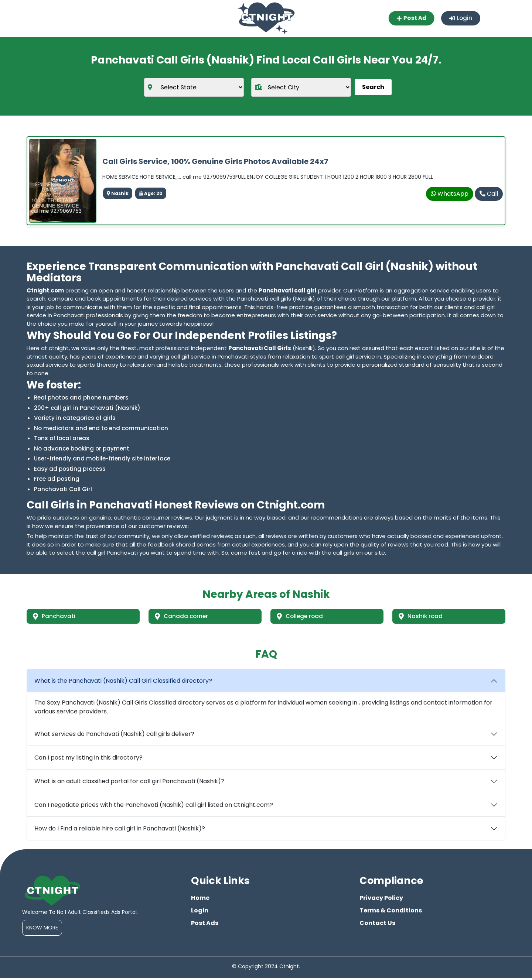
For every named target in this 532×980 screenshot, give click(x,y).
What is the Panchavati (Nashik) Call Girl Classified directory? (123, 683)
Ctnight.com (45, 290)
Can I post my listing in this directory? (88, 759)
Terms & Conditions (391, 912)
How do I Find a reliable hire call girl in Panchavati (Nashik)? (120, 830)
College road (302, 616)
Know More (42, 929)
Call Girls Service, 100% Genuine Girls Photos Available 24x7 (215, 161)
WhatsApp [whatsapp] (450, 194)
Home (200, 900)
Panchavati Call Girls (260, 348)
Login (460, 18)
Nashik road (422, 616)
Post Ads (205, 925)
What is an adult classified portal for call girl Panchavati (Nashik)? (129, 783)
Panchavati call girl (288, 290)
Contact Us (377, 925)
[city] (301, 87)
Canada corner (183, 616)
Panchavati (55, 616)
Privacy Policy (381, 900)
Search (373, 87)
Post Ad (410, 18)
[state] (194, 87)
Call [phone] (489, 194)
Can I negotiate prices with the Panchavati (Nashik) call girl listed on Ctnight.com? (154, 807)
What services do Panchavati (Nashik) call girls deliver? (114, 736)
